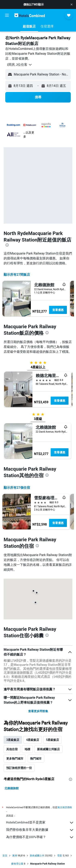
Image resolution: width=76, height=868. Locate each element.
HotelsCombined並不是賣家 (40, 823)
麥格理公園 (17, 864)
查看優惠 (58, 310)
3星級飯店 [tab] (13, 740)
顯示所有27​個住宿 (17, 488)
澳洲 (15, 856)
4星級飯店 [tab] (33, 740)
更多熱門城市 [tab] (15, 759)
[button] (72, 4)
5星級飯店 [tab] (52, 740)
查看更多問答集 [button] (38, 711)
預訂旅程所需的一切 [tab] (19, 768)
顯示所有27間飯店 (17, 275)
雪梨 (60, 856)
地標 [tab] (27, 749)
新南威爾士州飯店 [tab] (48, 749)
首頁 (5, 856)
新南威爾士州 (37, 856)
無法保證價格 (65, 807)
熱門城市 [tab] (36, 759)
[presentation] (7, 245)
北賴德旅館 (12, 788)
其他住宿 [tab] (12, 749)
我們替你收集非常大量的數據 (40, 830)
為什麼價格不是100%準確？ (40, 837)
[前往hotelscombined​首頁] (30, 15)
